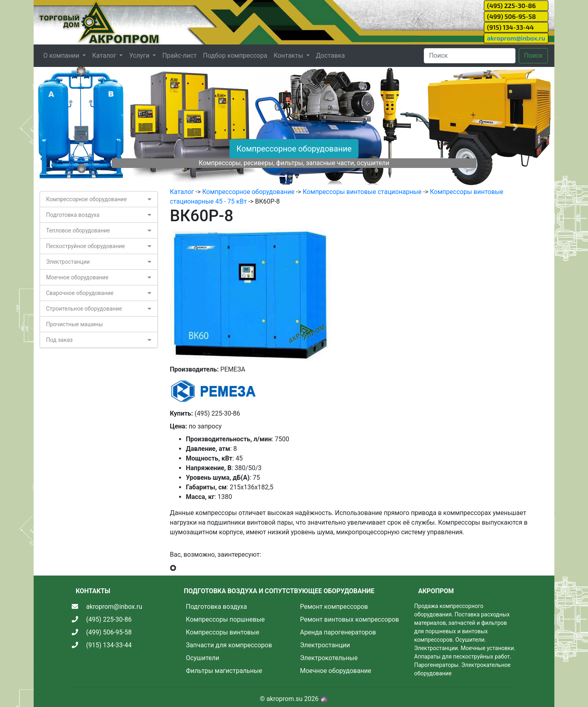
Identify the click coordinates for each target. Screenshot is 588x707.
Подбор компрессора (235, 56)
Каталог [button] (105, 56)
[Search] (470, 56)
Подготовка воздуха (73, 215)
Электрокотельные (329, 658)
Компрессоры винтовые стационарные (362, 192)
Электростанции (68, 262)
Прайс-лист (179, 56)
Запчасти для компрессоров (229, 645)
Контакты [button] (289, 56)
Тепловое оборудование (78, 230)
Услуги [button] (140, 56)
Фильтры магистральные (224, 671)
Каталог (182, 192)
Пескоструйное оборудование (86, 246)
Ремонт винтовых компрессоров (349, 619)
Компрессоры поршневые (225, 619)
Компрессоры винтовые (223, 632)
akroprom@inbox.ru (516, 38)
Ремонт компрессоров (334, 607)
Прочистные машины (75, 324)
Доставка (330, 56)
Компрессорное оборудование (294, 149)
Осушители (202, 658)
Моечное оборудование (77, 277)
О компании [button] (62, 56)
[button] (73, 127)
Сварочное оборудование (80, 293)
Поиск (533, 56)
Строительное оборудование (84, 309)
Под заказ (59, 340)
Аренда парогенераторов (338, 632)
